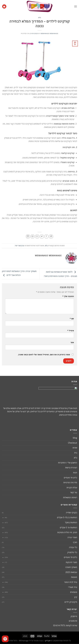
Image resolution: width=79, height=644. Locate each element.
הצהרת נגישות (71, 468)
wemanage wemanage (49, 33)
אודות (75, 448)
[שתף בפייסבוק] (46, 236)
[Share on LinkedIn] (28, 236)
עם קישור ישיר (20, 246)
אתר (72, 342)
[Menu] (76, 6)
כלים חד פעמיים (70, 478)
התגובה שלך (68, 296)
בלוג (39, 17)
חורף (75, 542)
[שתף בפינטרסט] (33, 236)
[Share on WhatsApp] (51, 236)
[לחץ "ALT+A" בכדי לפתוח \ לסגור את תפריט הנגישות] (5, 639)
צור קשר (74, 492)
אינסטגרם (73, 621)
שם (72, 319)
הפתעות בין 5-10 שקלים (67, 517)
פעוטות (74, 577)
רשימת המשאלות (70, 497)
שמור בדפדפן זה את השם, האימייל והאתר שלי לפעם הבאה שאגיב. (44, 355)
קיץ (76, 597)
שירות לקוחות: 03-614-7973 (65, 625)
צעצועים (74, 592)
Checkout (73, 443)
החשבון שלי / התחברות (68, 463)
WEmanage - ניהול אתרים (18, 641)
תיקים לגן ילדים (71, 602)
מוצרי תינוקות (71, 562)
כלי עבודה (73, 547)
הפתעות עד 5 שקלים (68, 527)
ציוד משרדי (73, 587)
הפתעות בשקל (71, 522)
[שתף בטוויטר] (42, 236)
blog (75, 438)
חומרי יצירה (72, 537)
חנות (75, 473)
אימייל (71, 331)
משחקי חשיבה (71, 567)
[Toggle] (3, 518)
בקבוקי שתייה (71, 513)
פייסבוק (74, 616)
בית (76, 453)
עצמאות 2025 (71, 572)
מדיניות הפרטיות (70, 482)
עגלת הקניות (72, 488)
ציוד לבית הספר (71, 582)
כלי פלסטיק (72, 552)
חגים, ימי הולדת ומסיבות (67, 532)
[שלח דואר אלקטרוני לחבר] (37, 236)
